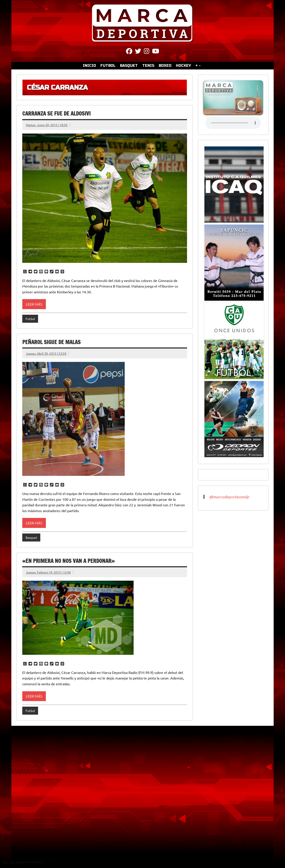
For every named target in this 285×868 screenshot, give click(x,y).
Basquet (31, 537)
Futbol (30, 319)
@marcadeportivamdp (229, 497)
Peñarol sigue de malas (51, 342)
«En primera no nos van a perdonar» (68, 561)
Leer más (34, 304)
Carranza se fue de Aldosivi (56, 114)
